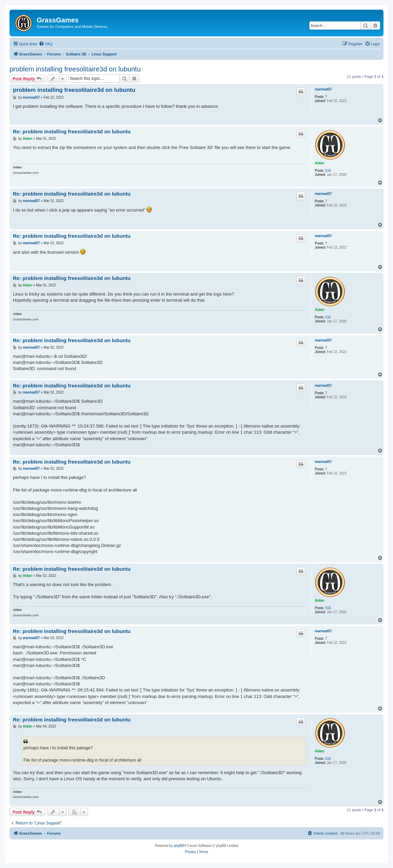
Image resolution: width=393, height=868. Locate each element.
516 (328, 171)
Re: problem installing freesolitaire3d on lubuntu (72, 131)
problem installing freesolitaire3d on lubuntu (75, 69)
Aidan (320, 163)
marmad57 (323, 89)
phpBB (179, 846)
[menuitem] (46, 44)
